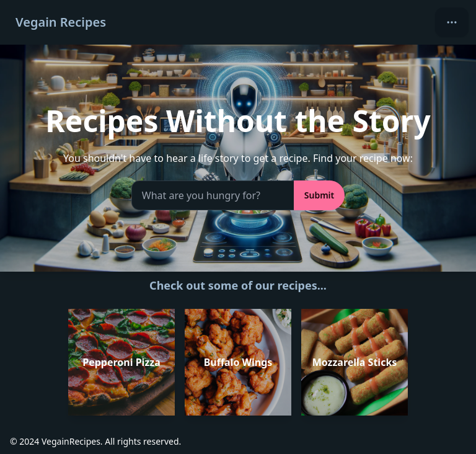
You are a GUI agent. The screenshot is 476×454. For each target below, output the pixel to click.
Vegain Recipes (61, 22)
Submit (319, 195)
